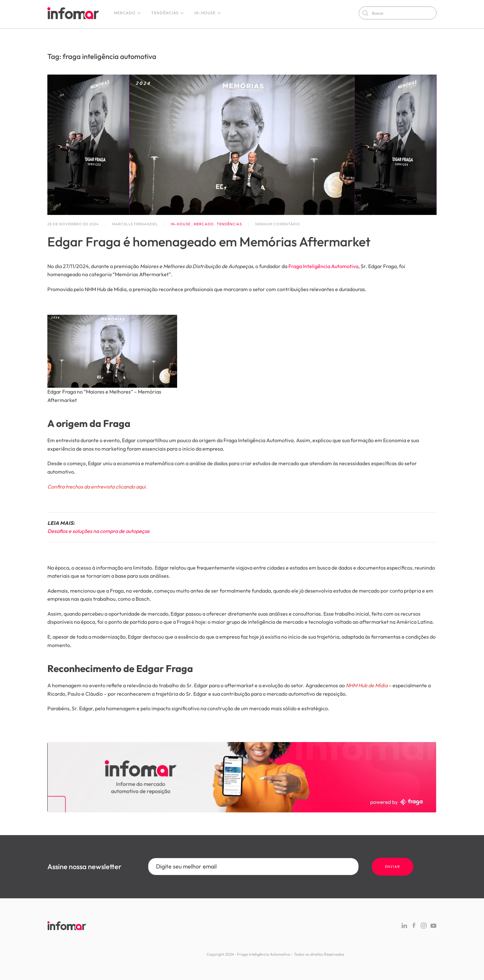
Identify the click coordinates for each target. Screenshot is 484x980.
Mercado (128, 13)
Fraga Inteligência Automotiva (323, 266)
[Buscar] (398, 13)
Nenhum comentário (278, 224)
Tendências (168, 13)
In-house (208, 13)
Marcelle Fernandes (135, 224)
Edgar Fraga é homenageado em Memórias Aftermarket (209, 242)
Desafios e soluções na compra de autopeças (98, 531)
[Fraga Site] (242, 776)
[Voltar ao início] (73, 13)
